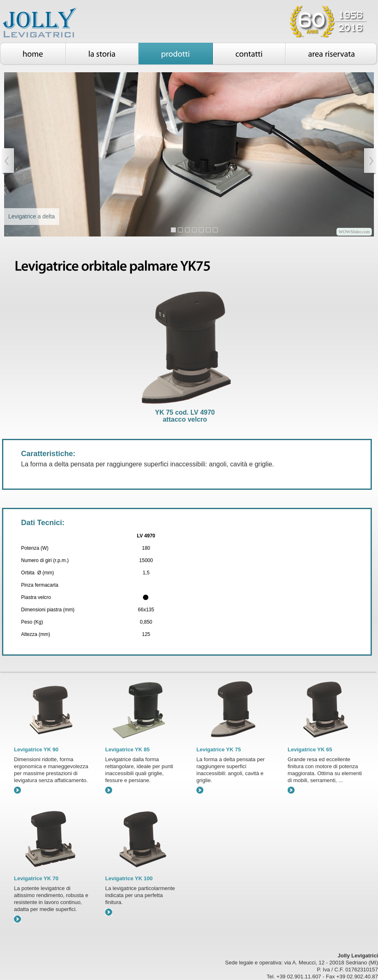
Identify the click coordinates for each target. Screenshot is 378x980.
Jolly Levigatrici (50, 24)
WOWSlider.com (354, 232)
